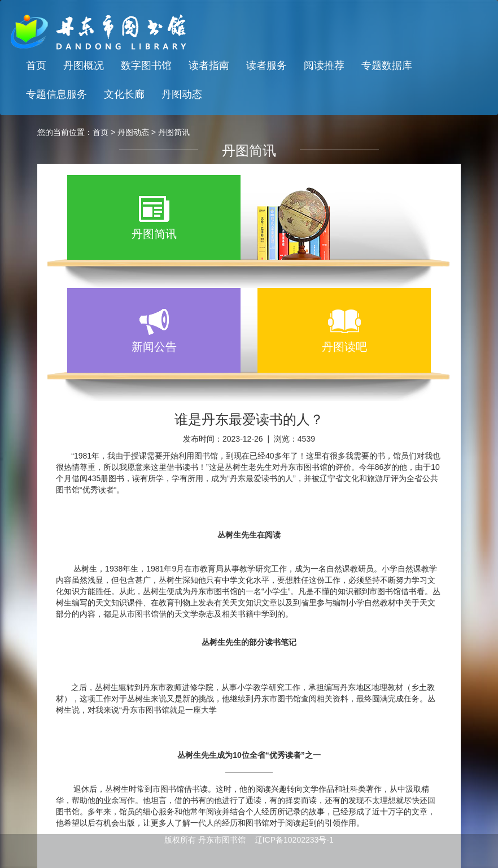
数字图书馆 (146, 66)
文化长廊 (124, 94)
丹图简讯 (174, 132)
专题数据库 (387, 66)
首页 (36, 66)
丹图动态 (182, 94)
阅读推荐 (324, 66)
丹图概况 (84, 66)
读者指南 (209, 66)
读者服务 (267, 66)
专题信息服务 (56, 94)
